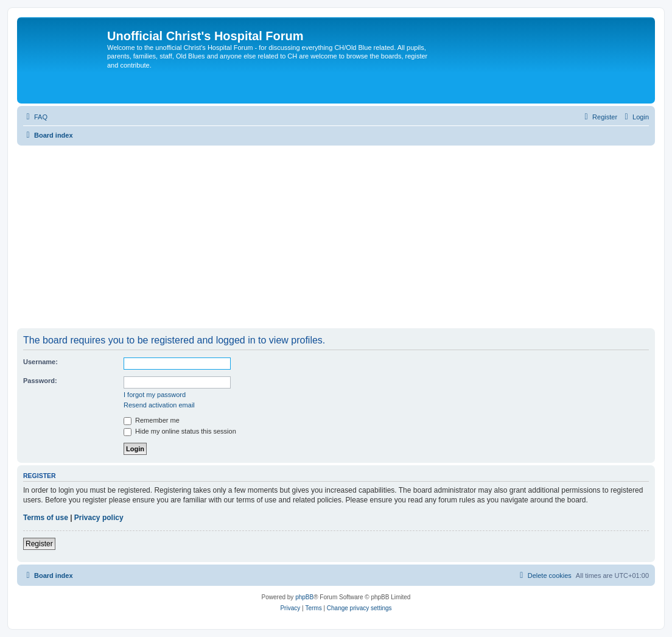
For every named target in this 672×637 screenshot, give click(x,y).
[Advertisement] (336, 237)
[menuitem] (35, 117)
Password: (40, 381)
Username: (40, 362)
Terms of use (46, 518)
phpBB (304, 597)
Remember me (152, 420)
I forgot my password (155, 395)
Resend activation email (159, 405)
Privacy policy (99, 518)
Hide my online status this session (180, 431)
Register (39, 544)
